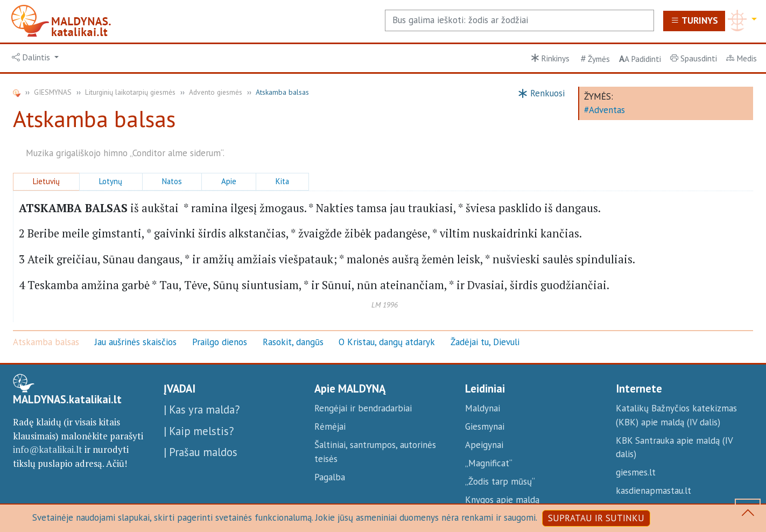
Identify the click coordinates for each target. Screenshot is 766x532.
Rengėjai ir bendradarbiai (363, 408)
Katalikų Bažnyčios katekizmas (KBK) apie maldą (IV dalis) (676, 415)
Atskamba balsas (46, 342)
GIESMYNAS (53, 92)
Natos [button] (172, 181)
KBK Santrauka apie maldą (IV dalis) (674, 447)
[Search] (519, 20)
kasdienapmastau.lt (653, 491)
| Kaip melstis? (199, 431)
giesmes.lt (636, 472)
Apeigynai (484, 445)
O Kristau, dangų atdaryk (387, 342)
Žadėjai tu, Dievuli (485, 342)
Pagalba (330, 477)
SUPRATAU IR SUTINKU (596, 518)
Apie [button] (229, 181)
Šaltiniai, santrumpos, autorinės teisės (375, 452)
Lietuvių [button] (46, 181)
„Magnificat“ (489, 463)
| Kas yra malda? (202, 409)
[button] (36, 58)
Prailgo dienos (220, 342)
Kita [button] (282, 181)
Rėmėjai (330, 426)
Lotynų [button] (111, 181)
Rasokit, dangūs (293, 342)
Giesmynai (485, 426)
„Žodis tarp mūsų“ (500, 481)
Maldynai (483, 408)
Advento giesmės (216, 92)
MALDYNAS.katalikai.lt (67, 400)
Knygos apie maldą (502, 500)
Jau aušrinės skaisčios (136, 342)
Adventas (607, 110)
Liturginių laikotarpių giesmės (130, 92)
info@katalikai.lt (48, 449)
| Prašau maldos (201, 452)
